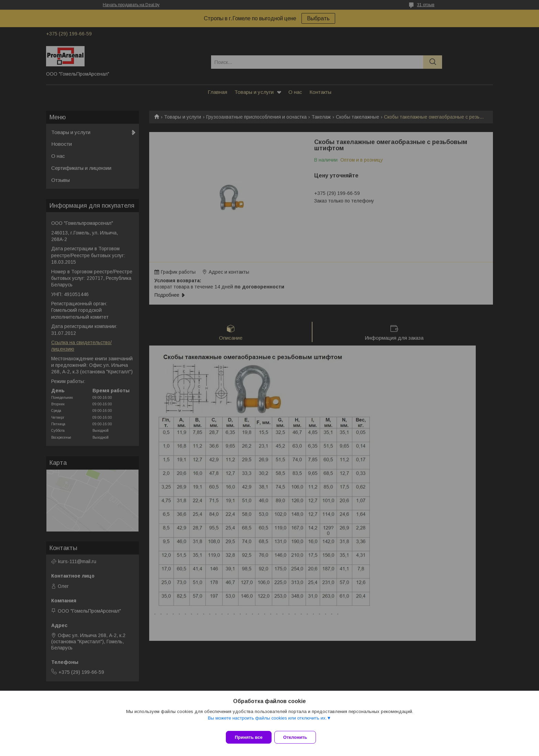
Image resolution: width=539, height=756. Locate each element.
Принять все (249, 737)
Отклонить (299, 737)
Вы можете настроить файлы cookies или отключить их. (267, 722)
